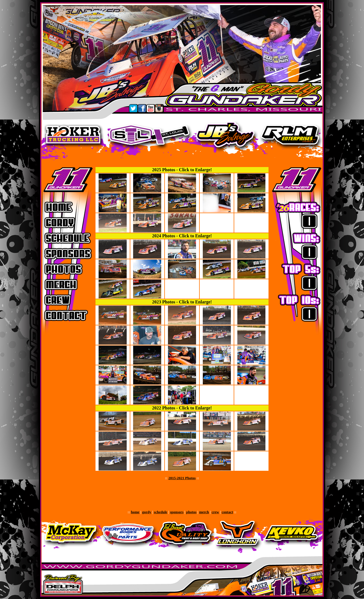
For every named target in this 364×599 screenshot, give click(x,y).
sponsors (177, 512)
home (135, 512)
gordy (147, 512)
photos (191, 512)
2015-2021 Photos (182, 478)
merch (204, 512)
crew (215, 512)
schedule (161, 512)
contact (227, 512)
